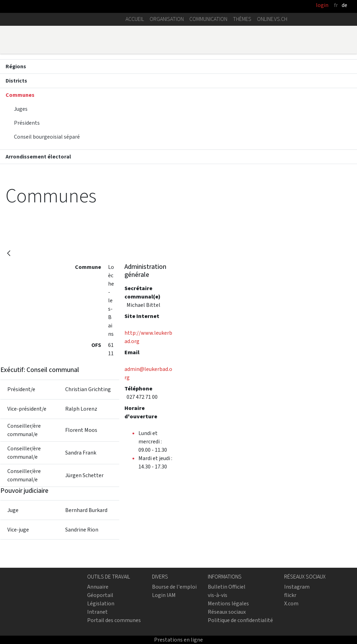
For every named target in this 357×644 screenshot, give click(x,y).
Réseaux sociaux (227, 612)
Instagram (297, 587)
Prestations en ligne (178, 640)
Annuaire (98, 587)
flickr (290, 595)
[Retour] (9, 254)
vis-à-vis (218, 595)
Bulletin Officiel (227, 587)
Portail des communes (114, 620)
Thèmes (242, 19)
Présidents (27, 123)
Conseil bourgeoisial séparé (47, 137)
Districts (16, 81)
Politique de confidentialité (240, 620)
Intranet (97, 612)
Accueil (135, 19)
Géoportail (100, 595)
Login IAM (164, 595)
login (322, 5)
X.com (291, 603)
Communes (20, 95)
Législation (101, 603)
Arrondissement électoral (38, 157)
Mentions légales (228, 603)
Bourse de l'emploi (174, 587)
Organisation (167, 19)
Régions (16, 66)
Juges (21, 109)
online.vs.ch (272, 19)
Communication (208, 19)
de (344, 5)
